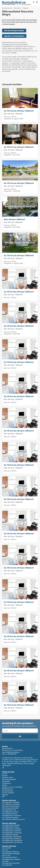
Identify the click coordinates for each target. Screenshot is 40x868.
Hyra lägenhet (7, 865)
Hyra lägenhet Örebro (10, 814)
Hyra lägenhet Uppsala (10, 835)
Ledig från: (8, 119)
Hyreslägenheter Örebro (10, 827)
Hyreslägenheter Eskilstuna (12, 815)
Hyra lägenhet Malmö (10, 857)
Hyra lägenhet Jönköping (11, 804)
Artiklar (5, 785)
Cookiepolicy (7, 783)
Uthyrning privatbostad (10, 808)
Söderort (26, 8)
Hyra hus (5, 850)
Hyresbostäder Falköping (11, 854)
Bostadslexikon (7, 789)
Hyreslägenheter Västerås (11, 859)
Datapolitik (6, 781)
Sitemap (5, 795)
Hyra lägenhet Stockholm (11, 863)
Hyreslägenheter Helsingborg (12, 840)
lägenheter (27, 51)
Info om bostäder (8, 793)
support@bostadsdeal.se (11, 752)
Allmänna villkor (8, 777)
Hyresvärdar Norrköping (11, 806)
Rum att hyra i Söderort (13, 114)
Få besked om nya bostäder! (33, 2)
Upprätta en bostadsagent (14, 36)
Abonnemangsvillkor (9, 779)
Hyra (6, 117)
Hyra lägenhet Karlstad (10, 817)
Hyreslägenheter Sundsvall (11, 831)
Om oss (5, 774)
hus (33, 51)
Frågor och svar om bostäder (12, 787)
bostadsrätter (18, 51)
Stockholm (17, 8)
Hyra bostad (6, 848)
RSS (4, 796)
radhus (7, 53)
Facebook (3, 768)
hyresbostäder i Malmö (18, 63)
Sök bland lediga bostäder (14, 31)
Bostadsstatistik (8, 791)
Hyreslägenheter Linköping (11, 829)
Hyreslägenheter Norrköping (12, 842)
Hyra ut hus (6, 855)
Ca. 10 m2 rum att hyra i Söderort (19, 111)
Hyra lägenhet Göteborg (10, 852)
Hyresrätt (5, 861)
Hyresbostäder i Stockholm (12, 61)
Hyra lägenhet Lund (9, 810)
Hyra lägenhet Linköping (11, 802)
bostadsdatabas (26, 4)
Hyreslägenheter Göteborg (11, 838)
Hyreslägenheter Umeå (10, 812)
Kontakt (5, 776)
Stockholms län (7, 8)
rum (36, 51)
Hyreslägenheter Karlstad (11, 825)
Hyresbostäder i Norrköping (12, 836)
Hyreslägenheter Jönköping (12, 833)
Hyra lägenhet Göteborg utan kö (13, 819)
